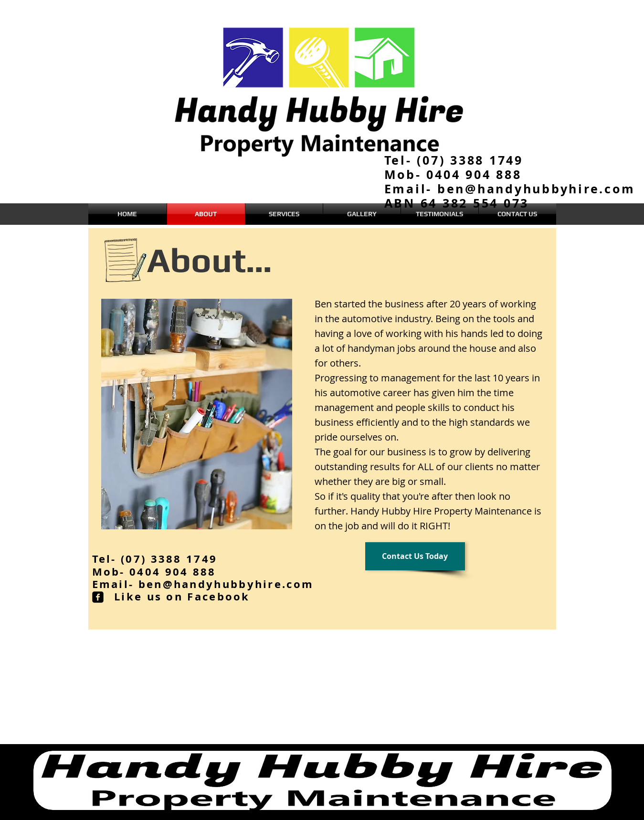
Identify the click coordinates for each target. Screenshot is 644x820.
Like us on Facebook (182, 596)
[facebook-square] (98, 597)
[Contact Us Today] (415, 556)
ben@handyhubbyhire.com (226, 584)
